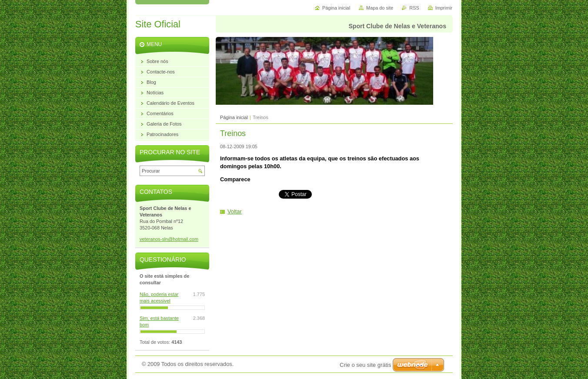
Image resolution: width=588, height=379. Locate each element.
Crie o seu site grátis (366, 365)
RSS (414, 8)
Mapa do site (380, 8)
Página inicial (234, 117)
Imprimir (444, 8)
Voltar (235, 211)
